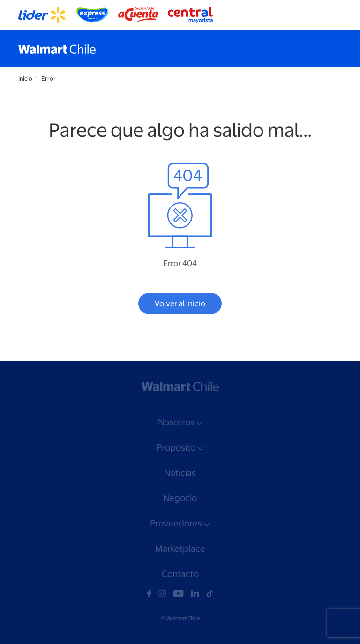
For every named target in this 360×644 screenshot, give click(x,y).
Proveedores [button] (176, 523)
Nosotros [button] (176, 422)
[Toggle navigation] (332, 49)
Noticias (180, 473)
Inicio (25, 78)
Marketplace (180, 549)
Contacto (180, 574)
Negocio (180, 498)
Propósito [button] (176, 448)
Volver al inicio (180, 303)
